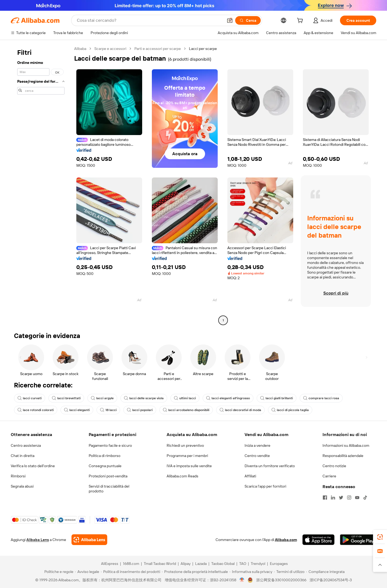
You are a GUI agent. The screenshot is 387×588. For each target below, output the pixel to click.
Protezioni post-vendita (108, 476)
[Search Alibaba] (150, 20)
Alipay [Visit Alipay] (186, 564)
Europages (279, 564)
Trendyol (258, 564)
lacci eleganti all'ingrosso (228, 398)
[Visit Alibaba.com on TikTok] (365, 498)
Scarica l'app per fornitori (265, 486)
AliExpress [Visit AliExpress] (110, 564)
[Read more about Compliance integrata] (325, 572)
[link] (380, 537)
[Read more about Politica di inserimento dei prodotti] (130, 572)
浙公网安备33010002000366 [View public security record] (281, 580)
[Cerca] (248, 20)
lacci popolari (140, 410)
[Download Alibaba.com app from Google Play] (358, 540)
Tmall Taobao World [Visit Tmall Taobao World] (160, 564)
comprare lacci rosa (321, 398)
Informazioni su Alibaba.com (346, 445)
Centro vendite (257, 456)
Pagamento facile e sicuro (110, 445)
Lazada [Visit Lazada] (201, 564)
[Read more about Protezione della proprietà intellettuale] (195, 572)
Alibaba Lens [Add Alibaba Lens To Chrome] (38, 540)
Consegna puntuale (105, 466)
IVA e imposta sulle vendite (189, 466)
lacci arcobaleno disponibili (186, 410)
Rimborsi (18, 476)
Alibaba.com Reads (182, 476)
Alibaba (80, 49)
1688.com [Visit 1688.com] (131, 564)
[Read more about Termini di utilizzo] (289, 572)
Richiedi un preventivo (185, 445)
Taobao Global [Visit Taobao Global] (223, 564)
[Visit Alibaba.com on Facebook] (325, 498)
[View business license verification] (242, 580)
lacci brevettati (66, 398)
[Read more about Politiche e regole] (58, 572)
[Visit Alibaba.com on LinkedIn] (333, 498)
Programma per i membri (187, 456)
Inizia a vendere (257, 445)
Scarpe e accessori (110, 49)
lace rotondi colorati (36, 410)
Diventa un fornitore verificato (270, 466)
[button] (230, 20)
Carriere (329, 476)
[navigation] (41, 185)
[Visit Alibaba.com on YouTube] (357, 498)
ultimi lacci (185, 398)
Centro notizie (334, 466)
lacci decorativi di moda (240, 410)
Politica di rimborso (105, 456)
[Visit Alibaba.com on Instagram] (349, 498)
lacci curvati (30, 398)
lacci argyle (102, 398)
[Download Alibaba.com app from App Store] (318, 540)
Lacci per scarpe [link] (203, 49)
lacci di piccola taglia (290, 410)
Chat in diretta (23, 456)
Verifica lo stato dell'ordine (33, 466)
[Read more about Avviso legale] (87, 572)
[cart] (301, 21)
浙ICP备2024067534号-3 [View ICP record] (331, 580)
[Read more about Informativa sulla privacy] (251, 572)
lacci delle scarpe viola (144, 398)
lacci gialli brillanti (277, 398)
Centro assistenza (26, 445)
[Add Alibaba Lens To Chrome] (89, 540)
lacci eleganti (77, 410)
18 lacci (108, 410)
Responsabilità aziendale (343, 456)
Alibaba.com (286, 540)
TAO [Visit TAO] (243, 564)
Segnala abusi (22, 486)
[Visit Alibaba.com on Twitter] (341, 498)
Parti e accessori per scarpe (158, 49)
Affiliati (250, 476)
